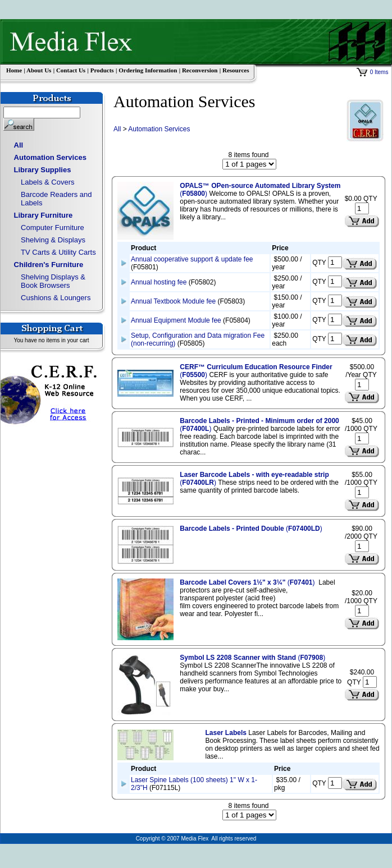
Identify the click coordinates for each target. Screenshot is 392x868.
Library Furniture (44, 215)
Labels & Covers (47, 182)
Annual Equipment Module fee (176, 320)
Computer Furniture (53, 228)
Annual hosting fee (159, 282)
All (19, 145)
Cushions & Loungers (56, 298)
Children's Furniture (49, 265)
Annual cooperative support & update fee (192, 259)
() (251, 529)
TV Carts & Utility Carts (58, 252)
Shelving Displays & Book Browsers (53, 281)
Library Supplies (43, 170)
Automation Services (50, 157)
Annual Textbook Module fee (173, 301)
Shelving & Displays (53, 240)
